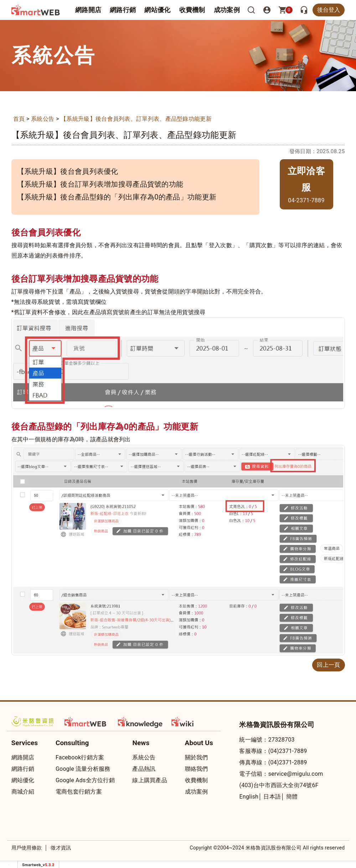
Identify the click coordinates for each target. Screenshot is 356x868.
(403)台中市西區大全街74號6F (279, 785)
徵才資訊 (61, 848)
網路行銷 (123, 10)
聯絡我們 (197, 769)
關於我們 (197, 757)
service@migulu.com (296, 774)
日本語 (272, 797)
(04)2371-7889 (288, 751)
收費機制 (197, 780)
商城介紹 (23, 792)
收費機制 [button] (192, 10)
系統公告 (43, 119)
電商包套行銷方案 (79, 792)
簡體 (292, 797)
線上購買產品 (150, 780)
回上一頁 (328, 665)
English (249, 797)
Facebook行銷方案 (80, 757)
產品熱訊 (144, 769)
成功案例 (227, 10)
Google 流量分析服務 (83, 769)
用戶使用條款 (27, 848)
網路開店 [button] (88, 10)
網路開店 (23, 757)
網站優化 (157, 10)
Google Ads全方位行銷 (85, 780)
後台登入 (329, 10)
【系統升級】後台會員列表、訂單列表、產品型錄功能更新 (136, 119)
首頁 (19, 119)
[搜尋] (251, 10)
